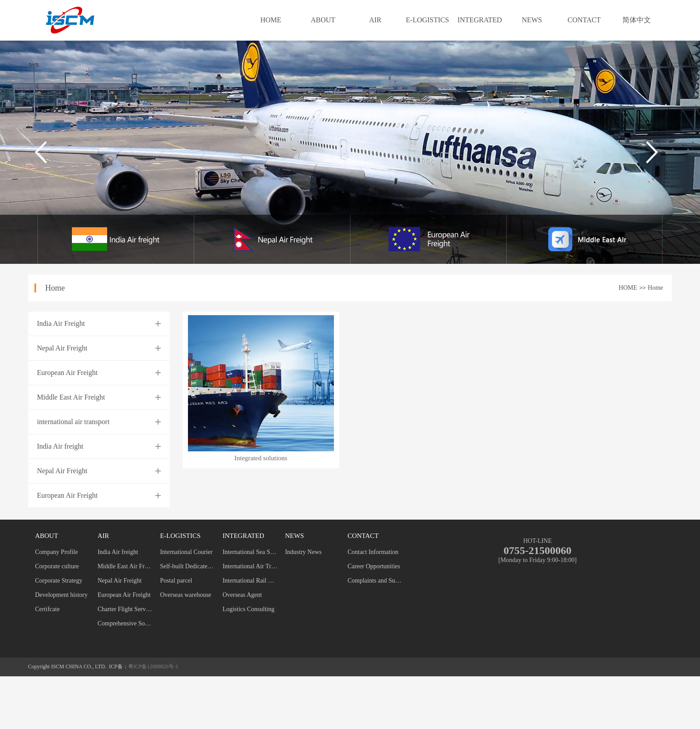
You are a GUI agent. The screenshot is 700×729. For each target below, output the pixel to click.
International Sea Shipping (250, 552)
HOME (271, 20)
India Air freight (60, 446)
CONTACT (584, 20)
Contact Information (373, 552)
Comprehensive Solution (125, 623)
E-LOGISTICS (427, 20)
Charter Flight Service (125, 609)
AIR (375, 20)
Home (655, 288)
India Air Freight (61, 323)
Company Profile (56, 552)
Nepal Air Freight (62, 348)
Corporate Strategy (58, 581)
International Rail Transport (250, 581)
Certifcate (47, 609)
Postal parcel (176, 581)
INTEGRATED (480, 20)
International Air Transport (250, 566)
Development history (61, 595)
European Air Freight (67, 373)
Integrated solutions (261, 458)
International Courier (186, 552)
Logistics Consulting (248, 609)
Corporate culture (57, 566)
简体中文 (637, 20)
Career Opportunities (374, 566)
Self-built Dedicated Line (187, 566)
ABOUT (323, 20)
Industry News (303, 552)
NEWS (532, 20)
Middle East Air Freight (71, 397)
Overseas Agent (242, 595)
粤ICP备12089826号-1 (153, 667)
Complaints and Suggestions (375, 581)
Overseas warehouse (185, 595)
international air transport (73, 422)
